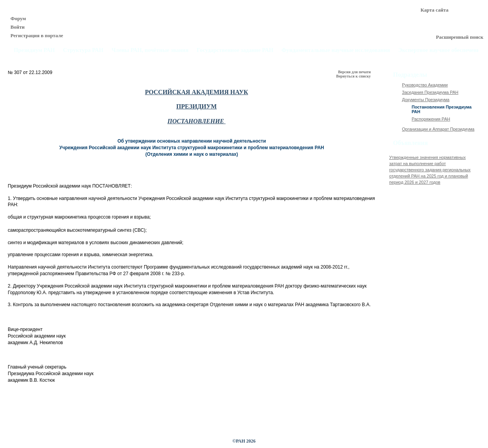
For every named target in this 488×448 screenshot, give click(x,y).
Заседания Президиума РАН (430, 92)
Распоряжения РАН (431, 119)
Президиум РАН (34, 50)
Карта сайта (435, 10)
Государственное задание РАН (235, 50)
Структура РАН (83, 50)
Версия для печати (355, 72)
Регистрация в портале (37, 35)
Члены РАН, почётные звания (150, 50)
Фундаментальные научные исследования (336, 50)
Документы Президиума (426, 100)
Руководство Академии (425, 85)
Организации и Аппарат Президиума (438, 129)
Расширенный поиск (460, 37)
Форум (18, 18)
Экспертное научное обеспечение (440, 50)
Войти (18, 27)
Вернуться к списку (354, 76)
